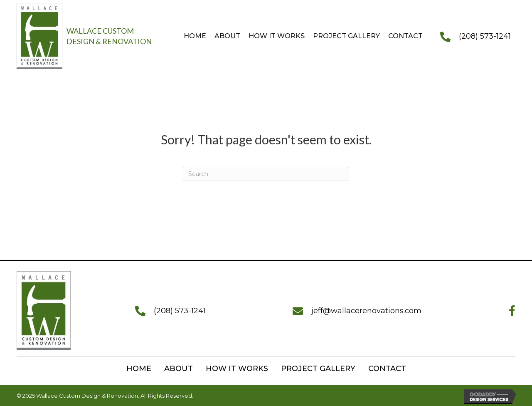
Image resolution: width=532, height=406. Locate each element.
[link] (193, 36)
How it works (237, 369)
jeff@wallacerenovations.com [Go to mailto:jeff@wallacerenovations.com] (366, 311)
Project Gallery (318, 369)
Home (139, 369)
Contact (387, 369)
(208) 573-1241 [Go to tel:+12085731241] (485, 36)
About (179, 369)
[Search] (266, 174)
